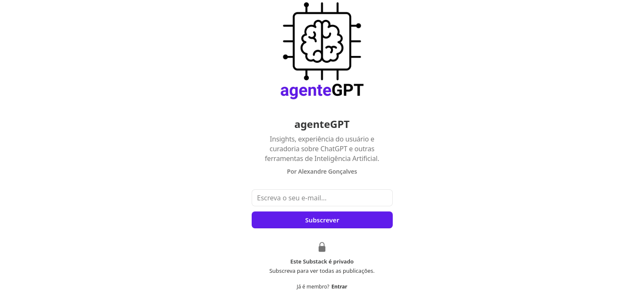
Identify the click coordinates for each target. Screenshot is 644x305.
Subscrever (322, 220)
